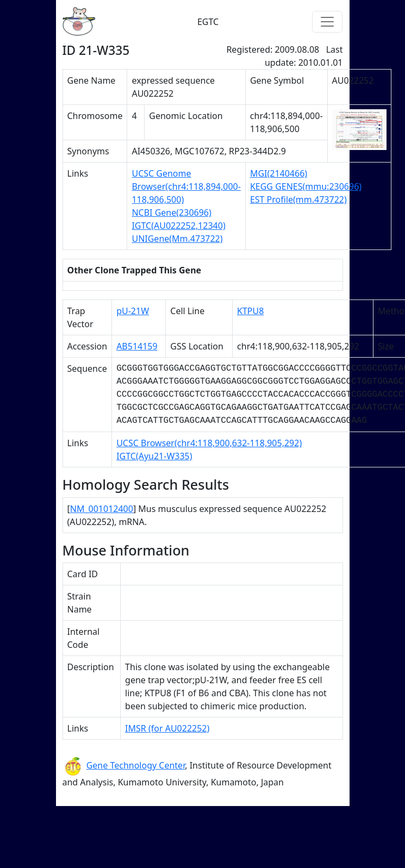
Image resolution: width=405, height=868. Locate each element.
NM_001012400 (102, 509)
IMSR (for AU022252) (167, 728)
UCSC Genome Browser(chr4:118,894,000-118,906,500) (186, 186)
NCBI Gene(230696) (171, 213)
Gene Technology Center (136, 765)
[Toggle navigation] (327, 22)
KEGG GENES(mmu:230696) (306, 186)
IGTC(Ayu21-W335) (154, 456)
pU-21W (133, 311)
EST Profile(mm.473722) (298, 199)
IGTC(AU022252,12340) (178, 226)
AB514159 (137, 346)
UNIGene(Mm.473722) (177, 239)
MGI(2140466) (279, 173)
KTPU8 (250, 311)
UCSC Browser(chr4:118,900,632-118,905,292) (209, 443)
